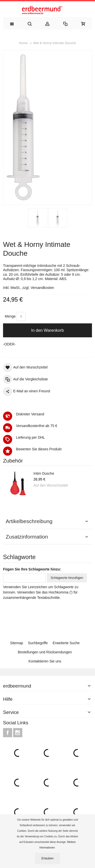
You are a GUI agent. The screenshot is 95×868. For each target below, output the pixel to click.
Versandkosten (42, 288)
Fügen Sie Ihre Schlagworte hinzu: (32, 569)
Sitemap (17, 643)
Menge (10, 316)
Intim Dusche (44, 473)
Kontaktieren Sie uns (45, 661)
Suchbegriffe (38, 643)
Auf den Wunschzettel (51, 485)
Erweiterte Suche (66, 643)
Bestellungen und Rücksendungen (45, 652)
